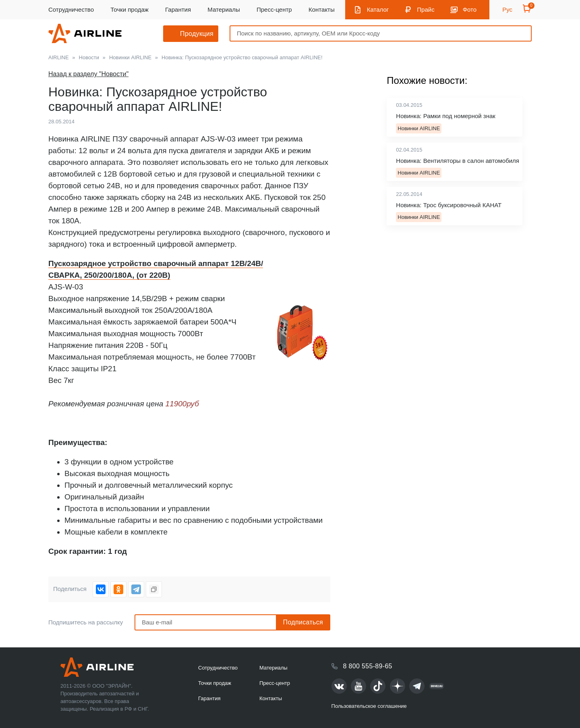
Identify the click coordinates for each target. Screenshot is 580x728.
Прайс (426, 9)
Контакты (322, 9)
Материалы (224, 9)
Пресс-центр (274, 9)
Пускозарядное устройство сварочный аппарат (140, 263)
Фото (470, 9)
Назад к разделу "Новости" (88, 74)
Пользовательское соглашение (369, 706)
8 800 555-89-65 (368, 666)
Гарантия (178, 9)
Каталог (378, 9)
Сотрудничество (71, 9)
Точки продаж (129, 9)
